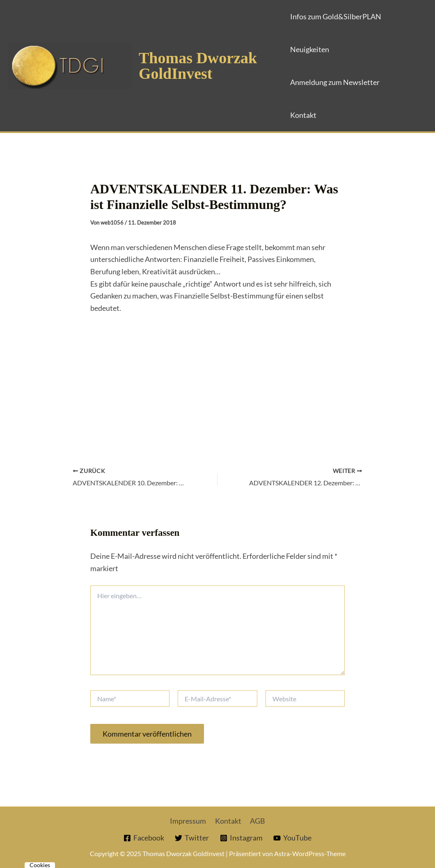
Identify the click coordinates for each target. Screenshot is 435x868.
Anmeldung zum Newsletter (335, 82)
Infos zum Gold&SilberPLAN (336, 16)
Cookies (40, 865)
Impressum (190, 821)
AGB (256, 821)
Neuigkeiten (310, 49)
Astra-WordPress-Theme (310, 853)
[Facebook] (144, 838)
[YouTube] (292, 838)
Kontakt (303, 115)
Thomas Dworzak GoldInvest (198, 66)
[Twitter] (192, 838)
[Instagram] (241, 838)
